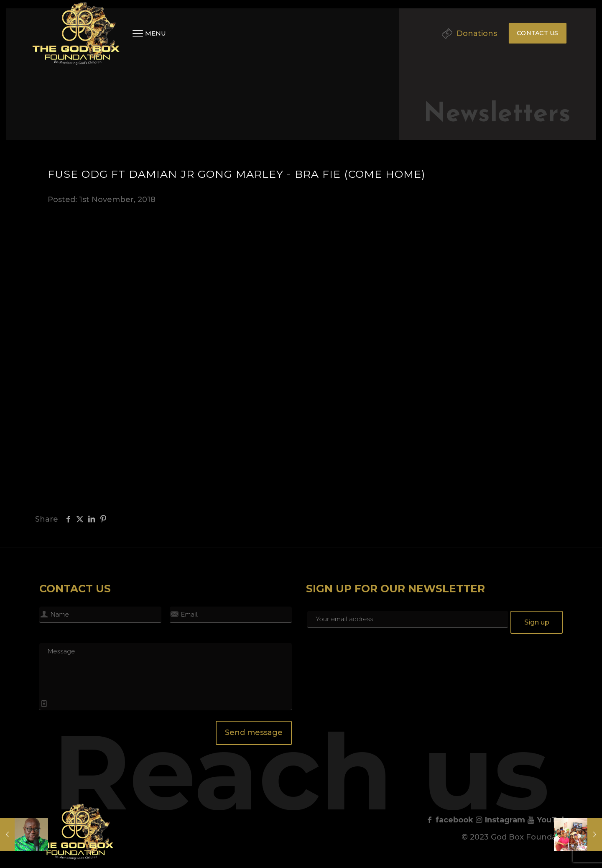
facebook (450, 820)
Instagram (500, 820)
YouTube (550, 820)
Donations (477, 33)
